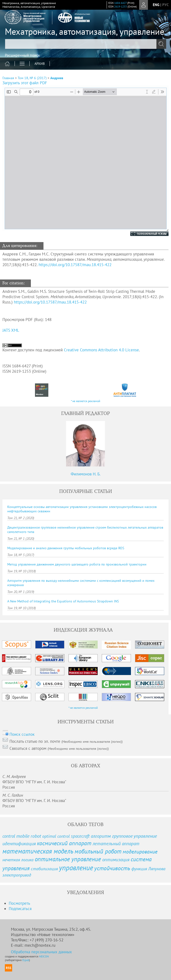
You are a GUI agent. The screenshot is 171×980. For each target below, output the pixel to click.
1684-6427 (120, 3)
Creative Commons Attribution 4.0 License (101, 350)
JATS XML (11, 330)
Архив (40, 64)
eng (156, 5)
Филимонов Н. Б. (86, 474)
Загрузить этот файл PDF (25, 83)
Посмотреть (19, 903)
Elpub (26, 960)
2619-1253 (120, 7)
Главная (8, 78)
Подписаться (20, 909)
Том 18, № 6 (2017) (32, 78)
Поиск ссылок (22, 734)
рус (165, 5)
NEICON (44, 956)
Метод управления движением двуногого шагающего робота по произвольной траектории (77, 564)
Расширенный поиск (22, 55)
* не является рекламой (86, 401)
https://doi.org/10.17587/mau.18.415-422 (75, 265)
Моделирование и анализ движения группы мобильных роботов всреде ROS (66, 548)
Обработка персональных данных (41, 952)
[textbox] (85, 44)
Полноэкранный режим (145, 234)
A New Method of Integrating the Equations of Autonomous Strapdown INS (63, 601)
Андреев (57, 78)
